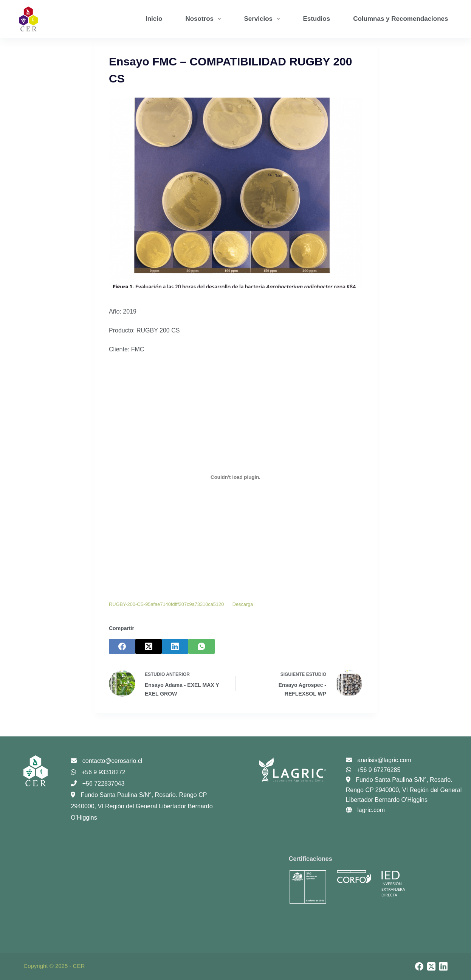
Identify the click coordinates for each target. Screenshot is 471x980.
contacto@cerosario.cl (106, 761)
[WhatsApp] (201, 646)
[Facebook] (122, 646)
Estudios (316, 19)
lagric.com (365, 810)
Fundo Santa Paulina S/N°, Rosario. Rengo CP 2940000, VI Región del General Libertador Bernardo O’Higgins (142, 806)
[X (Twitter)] (149, 646)
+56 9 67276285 (373, 770)
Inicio (154, 19)
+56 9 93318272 (98, 772)
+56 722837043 (98, 784)
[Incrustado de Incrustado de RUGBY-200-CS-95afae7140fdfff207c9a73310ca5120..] (235, 477)
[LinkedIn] (175, 646)
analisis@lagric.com (379, 760)
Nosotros (205, 19)
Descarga (243, 604)
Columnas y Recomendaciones (401, 19)
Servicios (263, 19)
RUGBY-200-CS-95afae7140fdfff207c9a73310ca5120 (166, 604)
